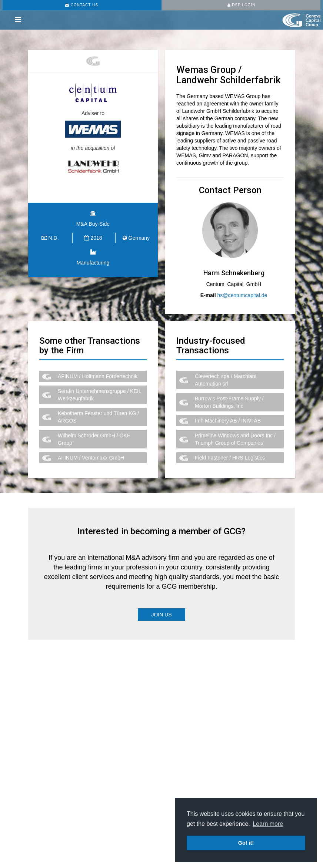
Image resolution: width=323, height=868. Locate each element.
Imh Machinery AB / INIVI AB (228, 421)
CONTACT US (82, 5)
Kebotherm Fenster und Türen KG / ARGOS (98, 417)
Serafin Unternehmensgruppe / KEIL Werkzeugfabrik (100, 395)
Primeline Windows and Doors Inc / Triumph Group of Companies (235, 439)
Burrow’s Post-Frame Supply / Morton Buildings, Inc (229, 402)
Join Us (161, 615)
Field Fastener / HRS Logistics (230, 458)
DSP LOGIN (242, 5)
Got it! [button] (246, 843)
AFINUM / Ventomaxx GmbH (91, 458)
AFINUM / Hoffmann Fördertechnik (98, 376)
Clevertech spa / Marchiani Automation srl (226, 380)
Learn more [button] (268, 824)
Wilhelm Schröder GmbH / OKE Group (94, 439)
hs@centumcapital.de (242, 295)
